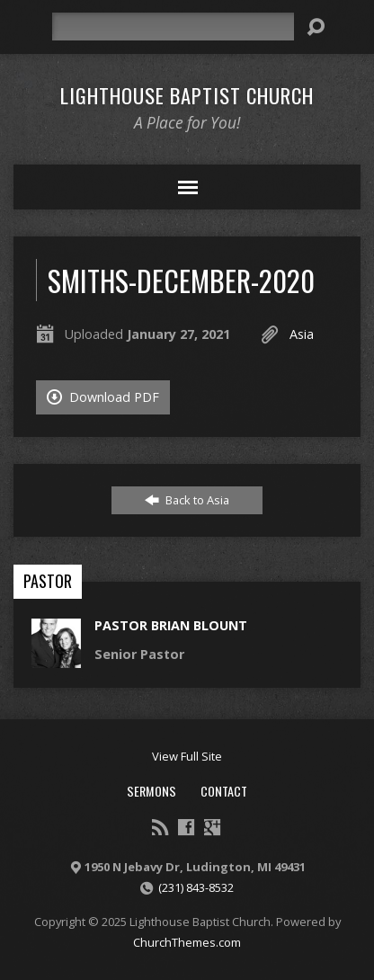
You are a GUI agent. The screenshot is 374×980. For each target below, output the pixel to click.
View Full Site (187, 756)
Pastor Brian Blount (171, 625)
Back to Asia (187, 500)
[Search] (173, 27)
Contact (224, 791)
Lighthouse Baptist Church (187, 95)
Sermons (151, 791)
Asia (302, 334)
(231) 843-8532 (196, 887)
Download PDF (103, 397)
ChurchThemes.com (187, 942)
